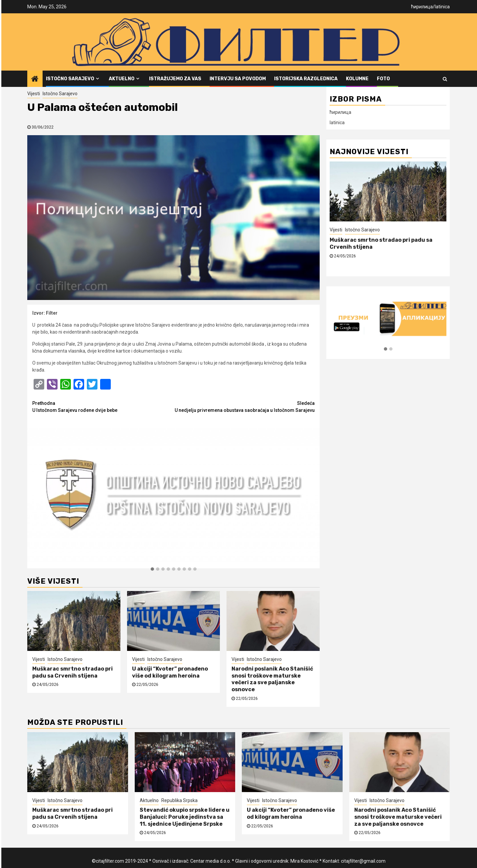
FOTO (383, 79)
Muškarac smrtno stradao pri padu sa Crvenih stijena (73, 672)
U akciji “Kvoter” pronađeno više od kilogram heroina (170, 672)
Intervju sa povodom (238, 79)
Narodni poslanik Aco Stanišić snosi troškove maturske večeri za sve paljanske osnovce (272, 679)
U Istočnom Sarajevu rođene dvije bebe (103, 406)
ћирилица (422, 7)
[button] (152, 569)
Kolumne (357, 79)
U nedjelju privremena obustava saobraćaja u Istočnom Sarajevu (244, 406)
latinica (442, 7)
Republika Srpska (179, 800)
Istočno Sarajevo (70, 79)
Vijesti (34, 94)
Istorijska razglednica (306, 79)
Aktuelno (122, 79)
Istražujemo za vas (175, 79)
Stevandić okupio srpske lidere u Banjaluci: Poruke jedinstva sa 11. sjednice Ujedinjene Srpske (185, 817)
